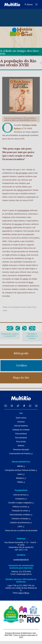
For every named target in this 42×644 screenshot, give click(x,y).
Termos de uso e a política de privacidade (21, 531)
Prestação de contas (21, 511)
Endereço (21, 539)
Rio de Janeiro (21, 173)
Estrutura (21, 422)
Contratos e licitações (21, 519)
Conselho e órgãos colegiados (21, 503)
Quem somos (21, 418)
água (31, 282)
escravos (18, 224)
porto (23, 255)
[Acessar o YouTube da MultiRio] (6, 406)
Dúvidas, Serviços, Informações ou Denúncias (21, 580)
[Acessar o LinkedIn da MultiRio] (36, 406)
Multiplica (21, 478)
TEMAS (21, 482)
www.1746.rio (24, 593)
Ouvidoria (21, 555)
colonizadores (23, 210)
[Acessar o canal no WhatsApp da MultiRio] (30, 406)
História (5, 307)
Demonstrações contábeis (21, 515)
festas (20, 190)
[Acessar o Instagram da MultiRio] (12, 406)
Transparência (21, 490)
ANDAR (21, 466)
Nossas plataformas (21, 462)
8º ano (10, 307)
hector (21, 474)
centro (25, 279)
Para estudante (21, 438)
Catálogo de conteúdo (21, 430)
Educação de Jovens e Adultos (22, 307)
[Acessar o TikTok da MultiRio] (18, 406)
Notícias (21, 446)
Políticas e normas (21, 507)
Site (21, 413)
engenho (8, 227)
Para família (21, 442)
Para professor (21, 434)
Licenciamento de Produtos (21, 454)
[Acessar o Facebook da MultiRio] (24, 406)
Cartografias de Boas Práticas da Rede (21, 470)
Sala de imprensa (21, 426)
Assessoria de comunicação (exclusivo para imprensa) (21, 567)
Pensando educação (21, 450)
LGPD (21, 527)
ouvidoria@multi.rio (21, 560)
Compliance (21, 499)
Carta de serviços (21, 495)
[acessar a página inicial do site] (12, 4)
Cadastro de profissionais (21, 523)
